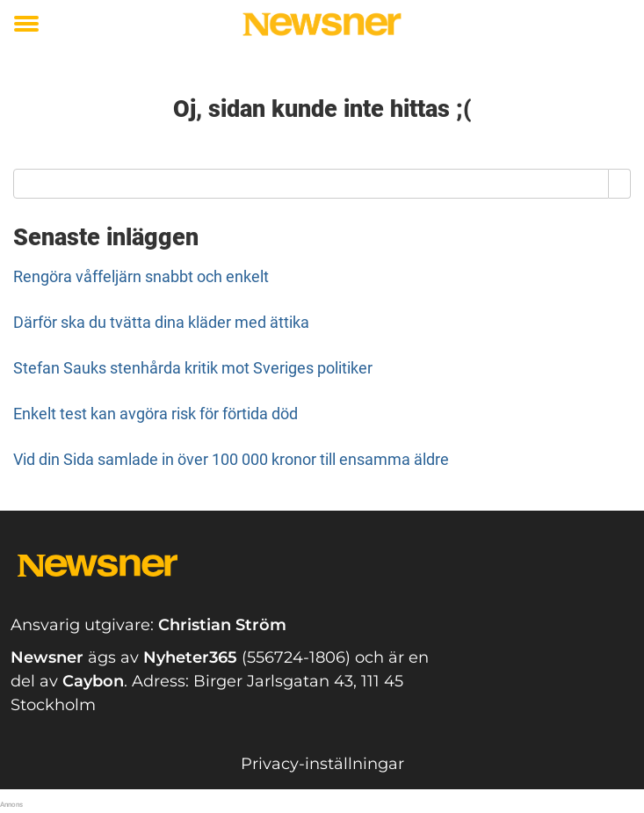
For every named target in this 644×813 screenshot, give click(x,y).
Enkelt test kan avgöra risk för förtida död (156, 414)
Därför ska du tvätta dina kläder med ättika (161, 322)
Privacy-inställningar (322, 764)
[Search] (620, 184)
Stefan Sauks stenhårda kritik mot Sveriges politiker (193, 368)
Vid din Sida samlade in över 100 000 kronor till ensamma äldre (231, 459)
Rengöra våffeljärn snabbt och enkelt (141, 276)
